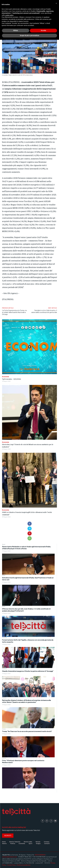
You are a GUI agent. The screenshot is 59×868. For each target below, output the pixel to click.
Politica (4, 698)
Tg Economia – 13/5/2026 (11, 379)
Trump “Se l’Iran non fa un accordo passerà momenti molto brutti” (27, 731)
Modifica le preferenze (24, 865)
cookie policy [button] (9, 15)
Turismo (4, 638)
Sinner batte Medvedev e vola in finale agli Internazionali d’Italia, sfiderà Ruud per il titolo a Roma (26, 547)
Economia (6, 377)
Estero (4, 729)
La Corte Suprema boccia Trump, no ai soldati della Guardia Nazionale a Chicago (14, 312)
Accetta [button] (43, 30)
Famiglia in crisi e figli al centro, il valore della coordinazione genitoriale (44, 311)
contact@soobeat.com (9, 857)
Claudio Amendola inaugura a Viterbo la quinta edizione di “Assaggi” (28, 671)
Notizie (4, 758)
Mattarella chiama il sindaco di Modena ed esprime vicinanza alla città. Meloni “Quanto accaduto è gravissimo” (26, 701)
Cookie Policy (11, 865)
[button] (56, 3)
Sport (4, 544)
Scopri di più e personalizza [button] (29, 35)
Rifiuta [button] (16, 30)
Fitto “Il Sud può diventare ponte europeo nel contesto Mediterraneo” (23, 761)
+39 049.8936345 (40, 855)
